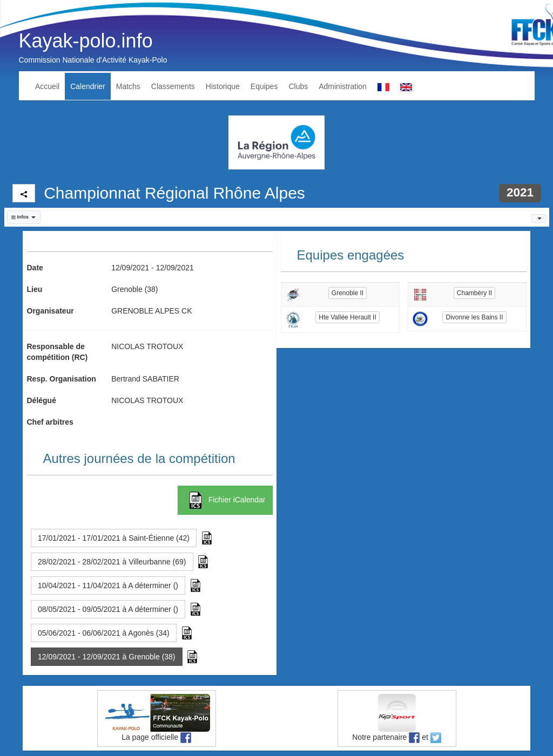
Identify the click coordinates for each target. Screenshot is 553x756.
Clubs (298, 86)
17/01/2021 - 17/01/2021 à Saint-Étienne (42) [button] (114, 538)
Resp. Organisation (62, 379)
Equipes (264, 86)
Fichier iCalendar (225, 500)
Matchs (128, 86)
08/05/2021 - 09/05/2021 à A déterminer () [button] (108, 609)
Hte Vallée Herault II (348, 317)
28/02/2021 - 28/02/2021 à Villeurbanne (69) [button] (112, 562)
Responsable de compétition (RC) (58, 352)
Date (35, 268)
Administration (343, 86)
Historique (223, 86)
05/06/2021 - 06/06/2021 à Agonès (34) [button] (104, 633)
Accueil (47, 86)
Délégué (42, 400)
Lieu (35, 289)
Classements (173, 86)
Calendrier (88, 86)
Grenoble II (348, 293)
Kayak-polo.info (86, 41)
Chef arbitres (50, 422)
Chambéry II (474, 293)
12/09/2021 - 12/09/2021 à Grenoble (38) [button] (107, 657)
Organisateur (50, 311)
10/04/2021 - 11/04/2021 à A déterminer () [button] (108, 585)
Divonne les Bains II (474, 317)
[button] (24, 217)
